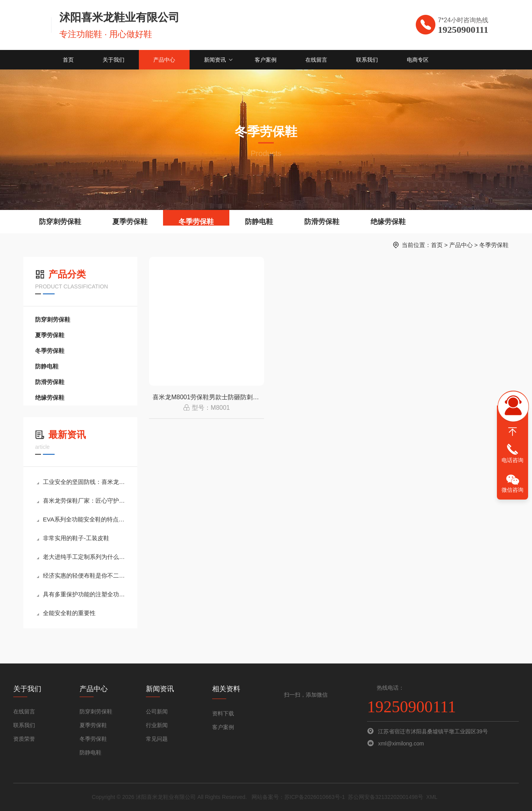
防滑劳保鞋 (322, 222)
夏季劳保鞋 (130, 222)
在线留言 (316, 60)
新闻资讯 (215, 60)
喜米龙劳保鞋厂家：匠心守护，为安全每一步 (81, 501)
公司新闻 (157, 711)
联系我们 (367, 60)
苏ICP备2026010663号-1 (315, 797)
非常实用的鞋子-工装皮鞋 (73, 538)
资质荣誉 (24, 739)
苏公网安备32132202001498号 (386, 797)
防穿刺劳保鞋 (60, 222)
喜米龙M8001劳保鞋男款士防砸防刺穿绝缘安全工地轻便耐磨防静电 (208, 397)
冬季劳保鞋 (196, 222)
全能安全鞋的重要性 (66, 613)
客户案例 (266, 60)
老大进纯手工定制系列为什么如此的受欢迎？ (81, 557)
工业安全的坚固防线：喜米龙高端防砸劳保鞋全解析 (81, 482)
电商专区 (418, 60)
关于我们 (113, 60)
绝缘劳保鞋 (388, 222)
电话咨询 (512, 460)
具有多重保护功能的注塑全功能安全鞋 (81, 594)
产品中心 (164, 60)
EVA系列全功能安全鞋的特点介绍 (81, 519)
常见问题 (157, 739)
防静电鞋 (259, 222)
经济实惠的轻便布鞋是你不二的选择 (81, 575)
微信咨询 (512, 490)
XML (432, 797)
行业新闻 (157, 725)
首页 (68, 60)
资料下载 (223, 713)
